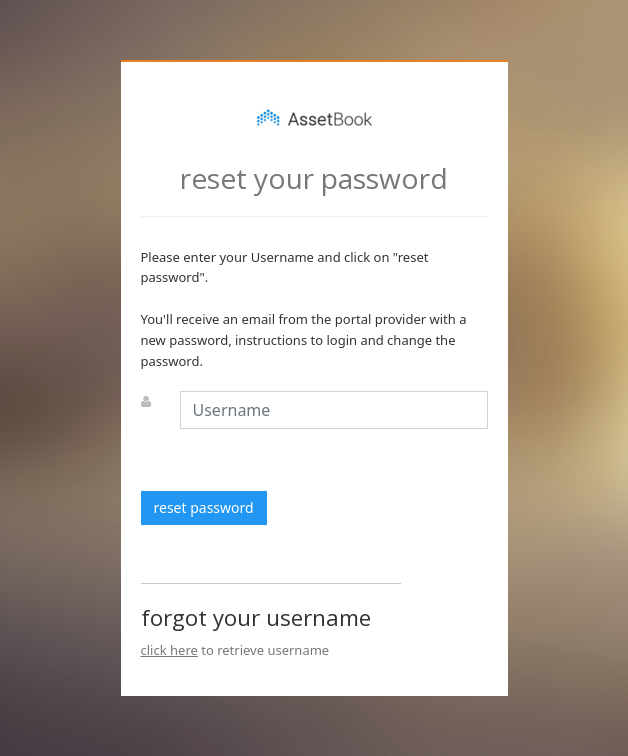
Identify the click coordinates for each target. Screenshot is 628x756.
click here (169, 650)
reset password (204, 507)
